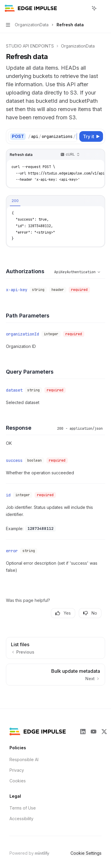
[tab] (15, 201)
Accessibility (21, 811)
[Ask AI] (97, 155)
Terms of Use (23, 801)
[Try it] (91, 136)
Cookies (18, 774)
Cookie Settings (86, 846)
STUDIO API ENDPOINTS (30, 46)
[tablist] (44, 201)
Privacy (17, 763)
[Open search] (83, 8)
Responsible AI (24, 752)
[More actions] (103, 8)
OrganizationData (78, 46)
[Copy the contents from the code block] (88, 155)
